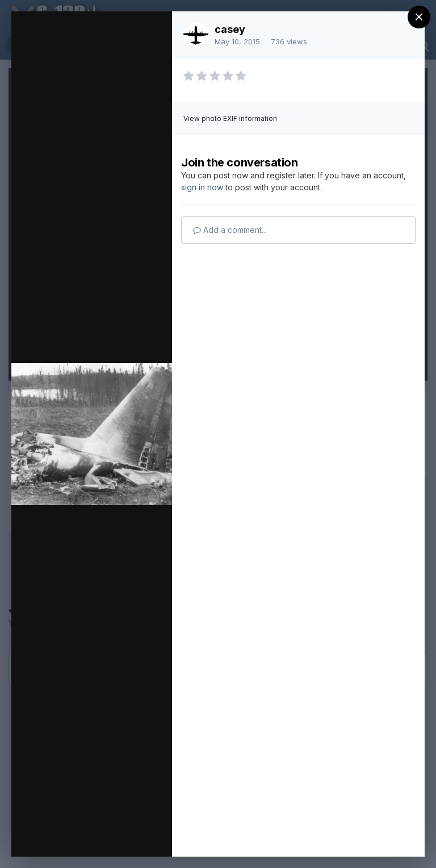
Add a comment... (230, 230)
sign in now (202, 187)
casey (230, 29)
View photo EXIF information (230, 118)
